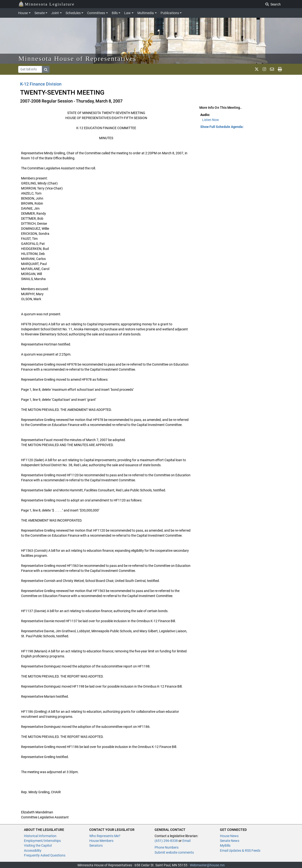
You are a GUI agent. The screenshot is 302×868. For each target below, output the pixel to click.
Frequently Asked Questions (45, 855)
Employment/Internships (42, 841)
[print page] (280, 69)
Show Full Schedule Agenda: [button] (222, 127)
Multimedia (146, 13)
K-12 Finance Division (41, 84)
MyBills (225, 845)
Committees (96, 13)
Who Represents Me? (105, 836)
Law (127, 13)
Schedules (73, 13)
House (23, 13)
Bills (115, 13)
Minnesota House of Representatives (77, 59)
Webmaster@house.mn (207, 865)
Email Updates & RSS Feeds (240, 851)
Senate (40, 13)
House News (229, 836)
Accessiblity (33, 851)
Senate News (230, 841)
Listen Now (211, 120)
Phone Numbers (167, 847)
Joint (55, 13)
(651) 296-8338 (166, 841)
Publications (170, 13)
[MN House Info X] (257, 69)
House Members (101, 841)
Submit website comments (174, 852)
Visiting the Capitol (38, 845)
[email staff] (272, 69)
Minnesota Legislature (47, 4)
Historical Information (40, 836)
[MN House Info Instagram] (264, 69)
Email (186, 841)
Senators (96, 845)
